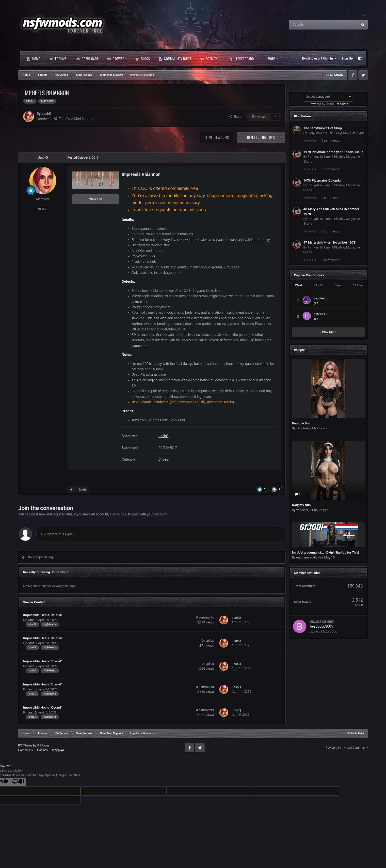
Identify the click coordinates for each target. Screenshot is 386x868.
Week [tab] (299, 285)
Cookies (42, 750)
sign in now (119, 514)
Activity (210, 59)
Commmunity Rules (175, 59)
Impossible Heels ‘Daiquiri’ (43, 615)
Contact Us (25, 750)
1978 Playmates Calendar (323, 180)
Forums (58, 59)
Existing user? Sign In (319, 59)
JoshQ (46, 114)
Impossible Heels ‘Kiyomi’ (42, 707)
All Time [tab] (358, 285)
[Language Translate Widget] (329, 97)
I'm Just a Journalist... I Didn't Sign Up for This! (326, 552)
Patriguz (313, 157)
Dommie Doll (301, 423)
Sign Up (347, 58)
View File (96, 199)
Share (235, 116)
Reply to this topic (261, 137)
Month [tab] (319, 285)
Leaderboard (242, 59)
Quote (82, 490)
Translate (337, 104)
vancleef (320, 298)
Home (33, 59)
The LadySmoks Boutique (346, 133)
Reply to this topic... (58, 534)
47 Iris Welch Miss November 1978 (329, 242)
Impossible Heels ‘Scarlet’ (43, 661)
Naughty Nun (301, 505)
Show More (328, 332)
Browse (117, 59)
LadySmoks (316, 133)
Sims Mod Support (80, 119)
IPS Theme (25, 745)
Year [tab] (338, 285)
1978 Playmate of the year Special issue (333, 152)
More (270, 59)
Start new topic (217, 137)
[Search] (312, 25)
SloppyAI (58, 750)
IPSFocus (43, 745)
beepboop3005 (322, 626)
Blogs (143, 59)
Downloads (87, 59)
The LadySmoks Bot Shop (323, 128)
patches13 (321, 314)
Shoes (163, 459)
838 (43, 209)
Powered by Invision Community (347, 748)
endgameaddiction (309, 557)
